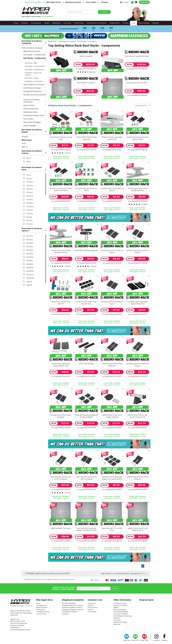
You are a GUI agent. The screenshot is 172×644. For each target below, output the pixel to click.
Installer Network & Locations (73, 605)
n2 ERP (71, 579)
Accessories (36, 23)
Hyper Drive (135, 638)
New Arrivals (144, 23)
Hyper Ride (127, 638)
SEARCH (104, 12)
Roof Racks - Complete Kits (35, 55)
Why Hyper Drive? (54, 2)
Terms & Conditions (121, 605)
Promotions (40, 610)
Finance (104, 2)
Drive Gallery (91, 2)
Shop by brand (146, 600)
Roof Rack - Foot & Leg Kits (35, 66)
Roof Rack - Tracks (32, 78)
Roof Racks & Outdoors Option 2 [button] (32, 230)
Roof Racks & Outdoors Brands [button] (32, 131)
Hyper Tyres (144, 638)
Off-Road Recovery (31, 109)
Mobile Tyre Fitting (120, 622)
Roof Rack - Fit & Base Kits (34, 70)
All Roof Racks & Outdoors (32, 48)
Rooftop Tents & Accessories (35, 96)
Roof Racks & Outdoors (97, 23)
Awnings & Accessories (35, 91)
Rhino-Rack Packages (32, 122)
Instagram (156, 638)
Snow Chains (28, 119)
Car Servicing (41, 614)
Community (92, 612)
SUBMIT (116, 588)
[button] (124, 2)
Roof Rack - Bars (31, 63)
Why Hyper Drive (44, 600)
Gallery (116, 607)
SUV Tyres (117, 620)
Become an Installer (34, 2)
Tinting (126, 23)
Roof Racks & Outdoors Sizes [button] (32, 169)
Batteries (56, 23)
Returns (90, 605)
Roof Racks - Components (35, 59)
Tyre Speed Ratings (121, 612)
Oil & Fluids (79, 23)
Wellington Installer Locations (73, 610)
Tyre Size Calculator (121, 614)
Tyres (16, 23)
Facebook (164, 638)
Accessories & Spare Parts (35, 115)
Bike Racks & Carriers (35, 51)
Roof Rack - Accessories (34, 81)
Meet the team (42, 607)
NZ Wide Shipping (69, 603)
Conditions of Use (120, 603)
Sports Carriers (35, 105)
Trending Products (43, 612)
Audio (47, 23)
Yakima (25, 147)
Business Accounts (74, 2)
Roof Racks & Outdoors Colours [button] (32, 152)
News (38, 603)
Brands (155, 23)
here (145, 574)
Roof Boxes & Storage (35, 88)
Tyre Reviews (41, 605)
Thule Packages (30, 126)
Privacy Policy (93, 607)
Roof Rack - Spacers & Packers (33, 74)
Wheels (25, 23)
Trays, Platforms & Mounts (35, 84)
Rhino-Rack (27, 140)
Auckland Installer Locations (72, 607)
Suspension (115, 23)
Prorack (25, 137)
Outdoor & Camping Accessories (35, 101)
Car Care (67, 23)
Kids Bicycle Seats (35, 112)
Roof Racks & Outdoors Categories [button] (32, 42)
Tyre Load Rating (120, 610)
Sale (134, 23)
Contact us (92, 603)
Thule (24, 143)
